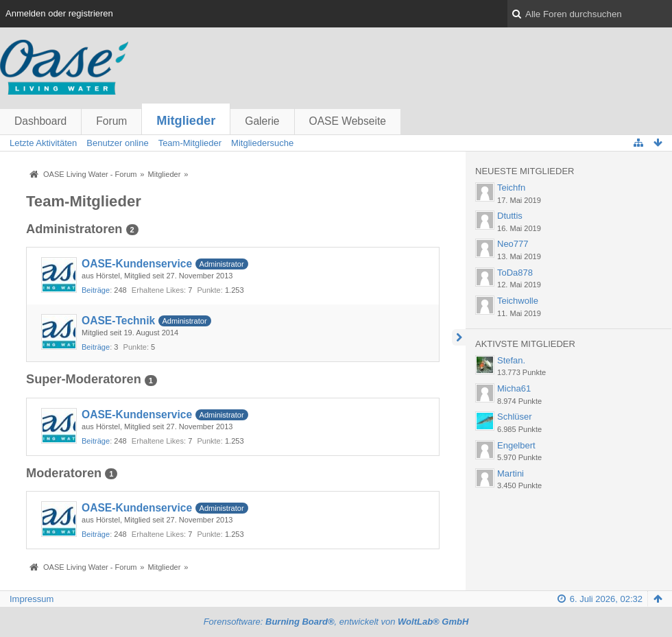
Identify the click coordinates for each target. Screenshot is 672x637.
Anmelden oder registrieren (59, 13)
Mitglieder (186, 121)
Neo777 (513, 244)
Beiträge (96, 290)
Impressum (32, 599)
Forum (111, 121)
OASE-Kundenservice (137, 264)
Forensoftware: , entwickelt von (336, 622)
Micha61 (514, 388)
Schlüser (515, 417)
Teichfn (511, 188)
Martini (511, 473)
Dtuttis (510, 216)
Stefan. (511, 360)
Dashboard (40, 121)
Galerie (262, 121)
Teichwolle (518, 301)
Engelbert (516, 445)
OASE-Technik (118, 321)
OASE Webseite (348, 121)
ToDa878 (515, 273)
